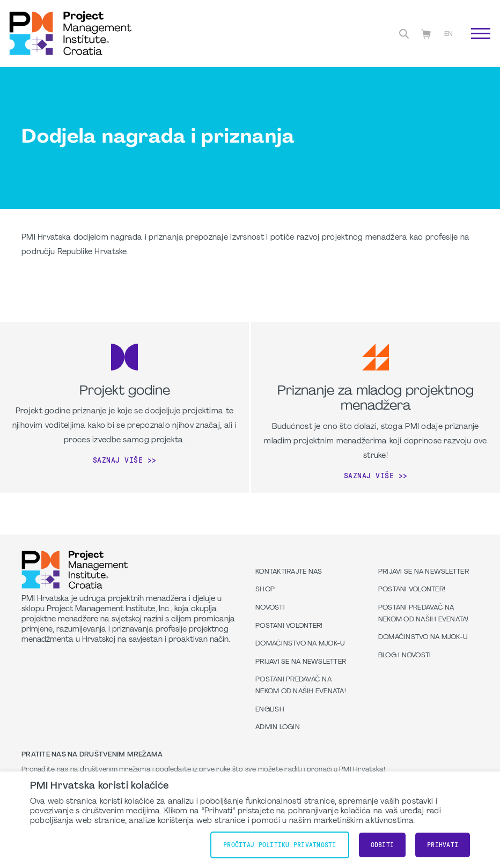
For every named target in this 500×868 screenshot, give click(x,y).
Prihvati (443, 845)
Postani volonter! (289, 626)
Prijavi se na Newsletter (301, 662)
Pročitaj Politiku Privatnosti (280, 845)
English (270, 710)
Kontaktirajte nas (289, 572)
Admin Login (278, 728)
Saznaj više (118, 460)
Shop (265, 590)
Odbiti (383, 845)
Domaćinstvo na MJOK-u (300, 644)
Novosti (270, 608)
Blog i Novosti (405, 656)
